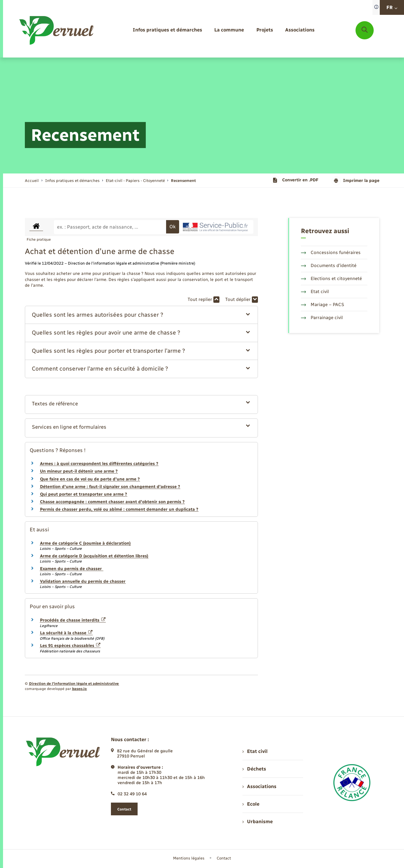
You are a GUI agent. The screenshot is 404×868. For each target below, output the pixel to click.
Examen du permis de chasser (72, 569)
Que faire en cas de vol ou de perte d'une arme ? (90, 479)
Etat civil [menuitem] (255, 751)
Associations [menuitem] (259, 786)
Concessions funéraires (331, 252)
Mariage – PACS (322, 305)
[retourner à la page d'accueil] (57, 30)
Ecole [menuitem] (251, 804)
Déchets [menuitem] (254, 769)
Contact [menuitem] (224, 858)
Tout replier (204, 300)
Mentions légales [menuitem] (189, 858)
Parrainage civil (322, 318)
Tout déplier (242, 300)
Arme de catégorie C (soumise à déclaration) (85, 543)
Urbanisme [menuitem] (258, 822)
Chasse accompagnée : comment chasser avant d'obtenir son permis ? (112, 502)
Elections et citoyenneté (331, 279)
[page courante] (183, 181)
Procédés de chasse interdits (73, 620)
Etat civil (315, 292)
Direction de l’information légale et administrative (74, 684)
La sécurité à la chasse (66, 633)
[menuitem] (167, 30)
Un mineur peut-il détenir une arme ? (79, 471)
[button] (141, 315)
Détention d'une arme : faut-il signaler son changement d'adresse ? (110, 487)
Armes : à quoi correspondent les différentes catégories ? (99, 464)
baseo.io (79, 689)
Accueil (32, 181)
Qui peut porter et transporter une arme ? (83, 494)
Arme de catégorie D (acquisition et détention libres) (94, 556)
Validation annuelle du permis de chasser (83, 581)
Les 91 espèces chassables (70, 646)
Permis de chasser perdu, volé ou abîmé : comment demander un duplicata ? (119, 509)
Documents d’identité (329, 266)
